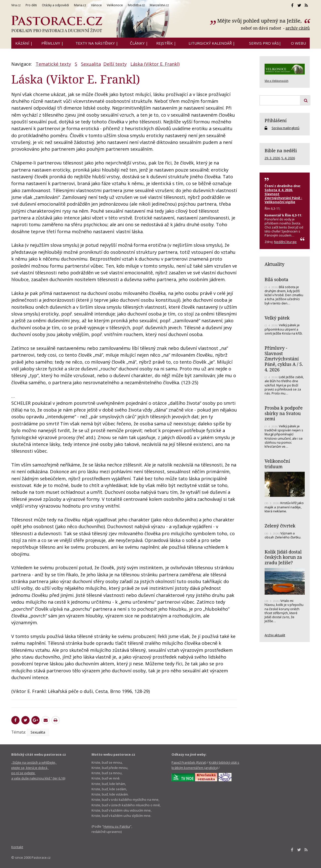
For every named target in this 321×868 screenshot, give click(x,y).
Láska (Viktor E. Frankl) (155, 64)
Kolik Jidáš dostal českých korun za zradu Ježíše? (283, 557)
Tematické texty (53, 64)
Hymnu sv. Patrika (117, 826)
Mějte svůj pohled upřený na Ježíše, (260, 21)
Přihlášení (276, 120)
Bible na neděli (281, 150)
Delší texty (115, 64)
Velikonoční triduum (277, 464)
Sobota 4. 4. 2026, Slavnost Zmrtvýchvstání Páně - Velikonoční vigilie (283, 196)
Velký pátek (277, 318)
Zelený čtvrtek (280, 526)
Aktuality (274, 264)
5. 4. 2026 (288, 158)
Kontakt (17, 847)
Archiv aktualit (275, 635)
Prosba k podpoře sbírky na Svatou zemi (284, 413)
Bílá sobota (276, 279)
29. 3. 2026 (272, 158)
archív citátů (298, 28)
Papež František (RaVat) (189, 762)
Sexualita (91, 64)
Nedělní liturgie (285, 242)
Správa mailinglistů (286, 128)
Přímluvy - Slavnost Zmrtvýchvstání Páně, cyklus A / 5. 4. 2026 (284, 359)
